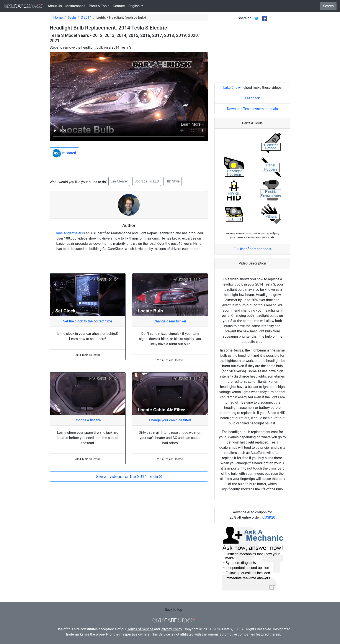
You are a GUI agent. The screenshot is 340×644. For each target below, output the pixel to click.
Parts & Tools (99, 6)
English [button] (134, 6)
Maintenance (75, 6)
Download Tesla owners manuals (252, 109)
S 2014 (86, 17)
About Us (55, 6)
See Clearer (119, 181)
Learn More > (192, 124)
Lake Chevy (232, 88)
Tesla (72, 17)
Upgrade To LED (147, 181)
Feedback (253, 98)
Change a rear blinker (170, 321)
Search (328, 6)
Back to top (173, 610)
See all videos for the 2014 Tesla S (129, 476)
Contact (119, 6)
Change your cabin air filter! (170, 420)
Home (58, 17)
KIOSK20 (268, 517)
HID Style (172, 181)
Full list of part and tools (252, 249)
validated (64, 153)
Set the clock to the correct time (88, 321)
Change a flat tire (88, 420)
